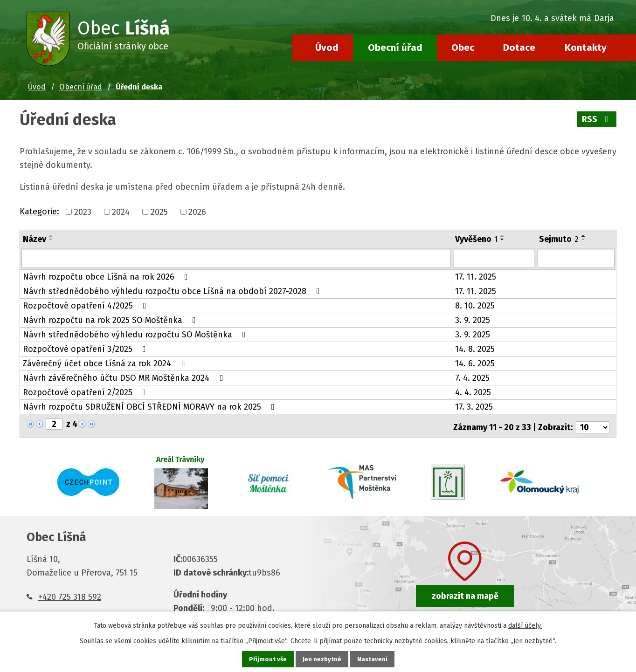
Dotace (519, 48)
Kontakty (586, 48)
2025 (159, 212)
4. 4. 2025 (473, 392)
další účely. (525, 625)
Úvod (327, 48)
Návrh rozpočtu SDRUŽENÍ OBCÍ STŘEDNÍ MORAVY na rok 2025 (151, 406)
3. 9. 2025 (473, 320)
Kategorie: (39, 212)
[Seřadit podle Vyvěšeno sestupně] (503, 240)
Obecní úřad (395, 48)
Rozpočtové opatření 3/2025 (86, 349)
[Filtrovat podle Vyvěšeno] (494, 259)
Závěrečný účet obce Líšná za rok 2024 (106, 363)
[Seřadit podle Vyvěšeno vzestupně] (503, 236)
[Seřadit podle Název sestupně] (51, 240)
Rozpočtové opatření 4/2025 (86, 305)
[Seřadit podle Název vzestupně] (51, 236)
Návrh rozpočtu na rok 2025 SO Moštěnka (111, 320)
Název (35, 239)
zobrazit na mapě (465, 593)
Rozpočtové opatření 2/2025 (86, 392)
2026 (197, 212)
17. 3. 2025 (474, 406)
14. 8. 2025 (475, 349)
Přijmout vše (267, 659)
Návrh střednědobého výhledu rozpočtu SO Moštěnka (136, 334)
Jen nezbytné (322, 659)
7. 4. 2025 (472, 377)
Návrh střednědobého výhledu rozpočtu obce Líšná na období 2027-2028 (173, 291)
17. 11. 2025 (476, 276)
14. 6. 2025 (475, 363)
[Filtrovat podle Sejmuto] (576, 259)
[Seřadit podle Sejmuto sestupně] (584, 240)
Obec (463, 48)
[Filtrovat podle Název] (236, 259)
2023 (83, 212)
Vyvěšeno (476, 239)
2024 (121, 212)
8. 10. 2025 (475, 305)
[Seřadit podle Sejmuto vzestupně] (584, 236)
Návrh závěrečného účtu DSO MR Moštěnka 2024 (125, 377)
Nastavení (373, 659)
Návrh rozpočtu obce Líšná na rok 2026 (107, 276)
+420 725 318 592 (70, 594)
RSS (597, 119)
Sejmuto (559, 239)
